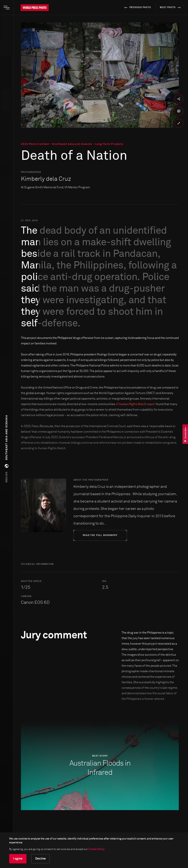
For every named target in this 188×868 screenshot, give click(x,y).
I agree (18, 859)
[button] (7, 449)
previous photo (137, 8)
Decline (40, 859)
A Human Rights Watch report (136, 404)
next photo (171, 8)
